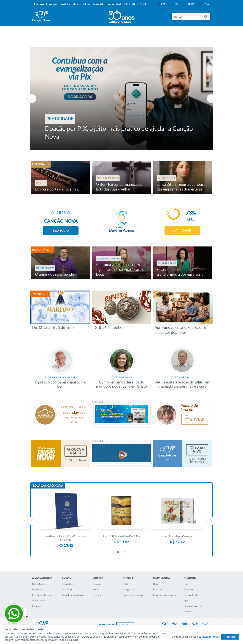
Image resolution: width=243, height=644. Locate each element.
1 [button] (118, 552)
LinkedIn (205, 625)
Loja (186, 584)
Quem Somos (39, 584)
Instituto (67, 589)
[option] (121, 99)
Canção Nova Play (194, 606)
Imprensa (37, 606)
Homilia (97, 595)
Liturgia (39, 164)
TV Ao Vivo (199, 450)
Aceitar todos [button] (230, 637)
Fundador (38, 589)
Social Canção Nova (73, 595)
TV (177, 4)
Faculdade (68, 584)
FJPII (127, 4)
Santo (96, 589)
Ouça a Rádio (77, 451)
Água (186, 600)
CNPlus (188, 611)
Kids (125, 584)
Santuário (98, 4)
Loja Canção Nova (48, 486)
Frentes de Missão (42, 595)
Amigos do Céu (131, 589)
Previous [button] (32, 99)
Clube (87, 4)
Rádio (191, 4)
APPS (164, 4)
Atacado (188, 589)
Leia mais (72, 640)
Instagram (195, 625)
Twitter (175, 625)
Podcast (158, 589)
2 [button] (125, 552)
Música (77, 4)
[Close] (27, 617)
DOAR (186, 230)
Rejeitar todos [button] (211, 637)
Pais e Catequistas (133, 595)
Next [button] (211, 99)
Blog (156, 584)
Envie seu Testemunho (165, 595)
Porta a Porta (191, 595)
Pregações (40, 250)
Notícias (65, 4)
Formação (52, 4)
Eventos (38, 294)
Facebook (165, 625)
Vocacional (38, 600)
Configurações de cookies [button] (186, 637)
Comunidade (114, 4)
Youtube (185, 625)
